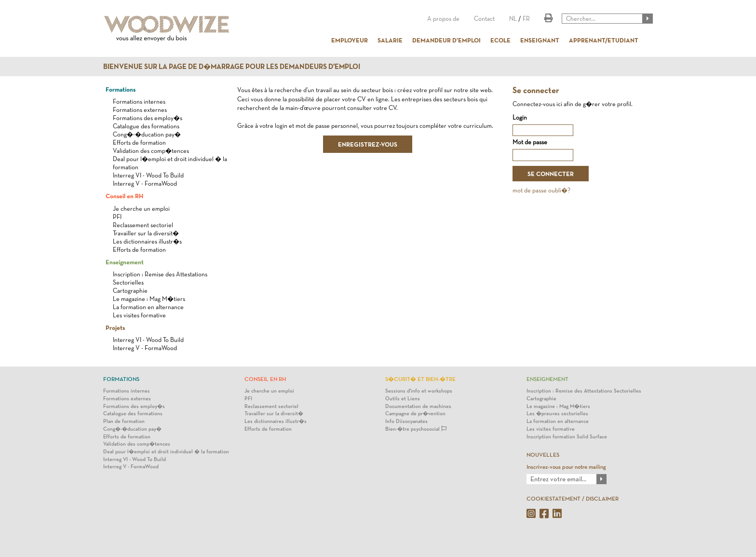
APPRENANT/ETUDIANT (604, 40)
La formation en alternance (148, 307)
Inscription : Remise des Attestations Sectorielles (584, 391)
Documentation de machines (418, 406)
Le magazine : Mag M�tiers (149, 299)
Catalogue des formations (146, 126)
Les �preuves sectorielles (557, 414)
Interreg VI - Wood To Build (148, 175)
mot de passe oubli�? (541, 190)
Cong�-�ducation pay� (147, 134)
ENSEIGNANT (540, 40)
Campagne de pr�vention (415, 414)
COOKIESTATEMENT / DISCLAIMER (573, 499)
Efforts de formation (139, 143)
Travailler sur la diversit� (146, 233)
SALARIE (390, 40)
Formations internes (139, 102)
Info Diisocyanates (406, 421)
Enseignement (125, 262)
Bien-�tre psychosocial (416, 429)
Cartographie (130, 291)
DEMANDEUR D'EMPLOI (446, 40)
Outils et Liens (403, 399)
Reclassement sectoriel (143, 225)
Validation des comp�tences (151, 151)
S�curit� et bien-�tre (420, 379)
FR (526, 19)
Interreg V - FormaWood (145, 183)
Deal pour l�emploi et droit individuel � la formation (166, 452)
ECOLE (500, 40)
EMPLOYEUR (350, 40)
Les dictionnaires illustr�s (147, 241)
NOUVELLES (543, 455)
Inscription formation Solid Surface (567, 437)
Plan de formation (124, 421)
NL (513, 19)
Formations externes (140, 110)
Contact (484, 19)
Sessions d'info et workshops (419, 391)
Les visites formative (139, 315)
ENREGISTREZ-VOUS (368, 144)
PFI (117, 217)
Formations (121, 89)
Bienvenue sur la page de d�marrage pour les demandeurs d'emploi (232, 67)
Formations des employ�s (148, 118)
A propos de (443, 19)
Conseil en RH (124, 196)
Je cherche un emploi (141, 209)
